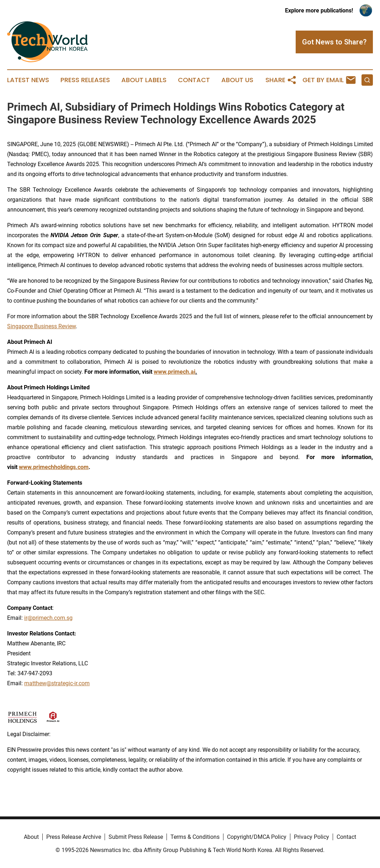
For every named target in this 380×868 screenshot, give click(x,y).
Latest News (28, 80)
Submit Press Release (136, 837)
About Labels (144, 80)
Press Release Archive (74, 837)
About (31, 837)
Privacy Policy (312, 837)
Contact (194, 80)
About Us (237, 80)
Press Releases (85, 80)
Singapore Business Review (41, 326)
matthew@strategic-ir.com (57, 683)
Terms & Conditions (195, 837)
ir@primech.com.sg (48, 618)
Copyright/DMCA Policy (257, 837)
